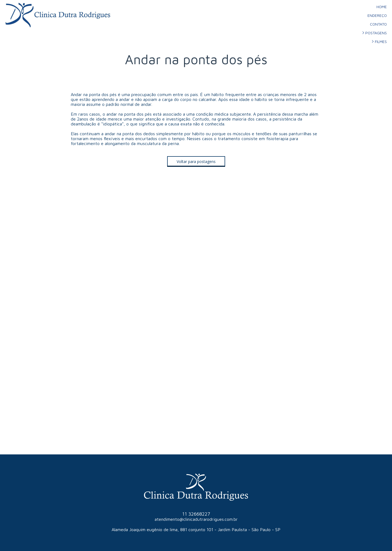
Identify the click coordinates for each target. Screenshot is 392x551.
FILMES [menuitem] (381, 41)
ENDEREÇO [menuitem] (377, 15)
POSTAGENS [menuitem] (376, 33)
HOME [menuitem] (382, 7)
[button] (196, 161)
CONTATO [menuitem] (378, 24)
